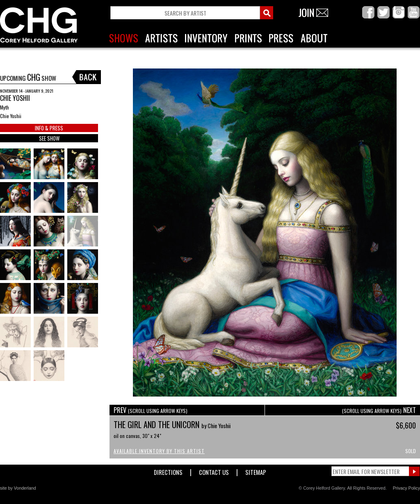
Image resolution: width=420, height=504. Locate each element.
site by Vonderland (18, 488)
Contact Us (214, 471)
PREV (151, 410)
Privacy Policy (406, 488)
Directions (168, 471)
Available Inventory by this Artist (159, 451)
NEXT (379, 410)
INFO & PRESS (49, 128)
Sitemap (256, 471)
